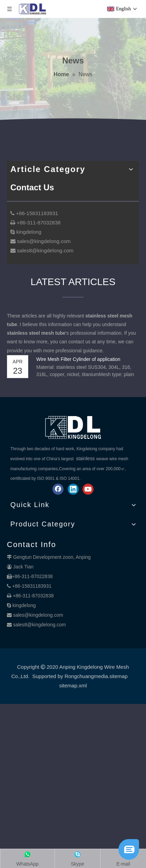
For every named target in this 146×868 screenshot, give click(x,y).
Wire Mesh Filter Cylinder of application (78, 359)
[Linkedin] (73, 489)
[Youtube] (88, 489)
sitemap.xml (73, 685)
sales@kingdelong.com (38, 615)
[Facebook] (58, 489)
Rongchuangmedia (86, 676)
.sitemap (118, 676)
